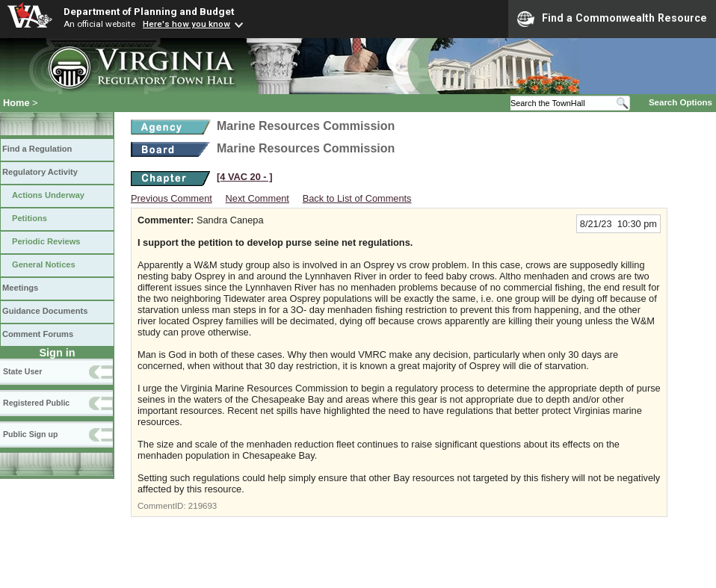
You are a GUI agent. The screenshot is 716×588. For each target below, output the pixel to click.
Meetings (20, 288)
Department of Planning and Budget (149, 11)
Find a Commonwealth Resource (612, 19)
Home (16, 103)
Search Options (680, 102)
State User (22, 371)
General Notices (44, 264)
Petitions (30, 218)
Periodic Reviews (46, 241)
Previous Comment (172, 198)
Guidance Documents (45, 311)
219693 (203, 506)
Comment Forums (38, 334)
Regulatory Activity (40, 172)
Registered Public (36, 403)
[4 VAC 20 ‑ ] (244, 177)
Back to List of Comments (357, 198)
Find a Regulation (37, 149)
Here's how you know (186, 24)
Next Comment (257, 198)
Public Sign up (30, 434)
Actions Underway (48, 195)
